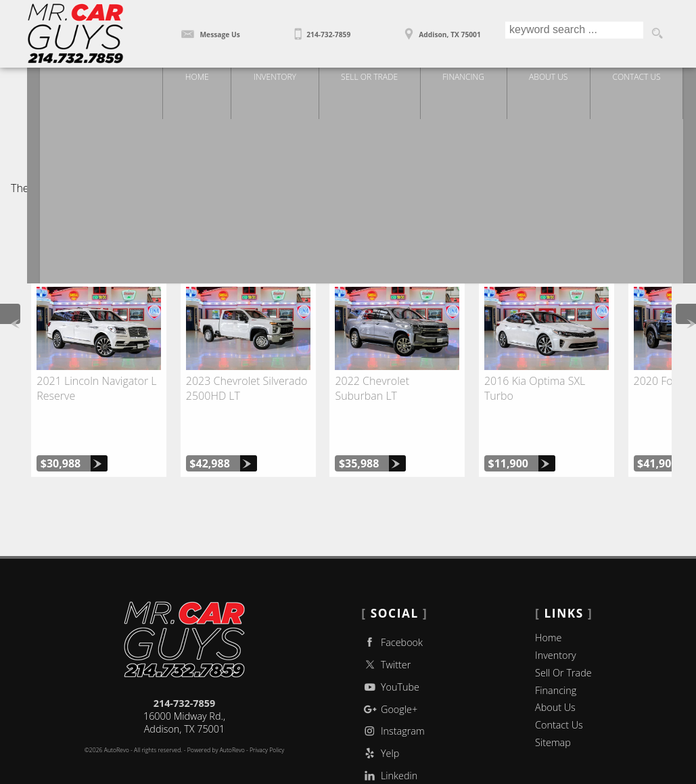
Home (548, 596)
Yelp (380, 712)
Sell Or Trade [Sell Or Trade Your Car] (379, 79)
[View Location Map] (440, 30)
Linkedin (389, 734)
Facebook (392, 601)
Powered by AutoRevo (216, 709)
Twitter (386, 623)
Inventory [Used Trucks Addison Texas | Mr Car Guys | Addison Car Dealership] (283, 79)
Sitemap (553, 701)
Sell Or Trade (563, 631)
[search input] (573, 34)
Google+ (389, 667)
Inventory (556, 613)
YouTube (390, 645)
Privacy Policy (267, 709)
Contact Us (559, 684)
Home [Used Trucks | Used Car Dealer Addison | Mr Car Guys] (204, 79)
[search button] (657, 34)
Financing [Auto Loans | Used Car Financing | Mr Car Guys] (473, 79)
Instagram (393, 690)
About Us (555, 666)
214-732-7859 (185, 662)
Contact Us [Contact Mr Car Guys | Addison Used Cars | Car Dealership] (649, 79)
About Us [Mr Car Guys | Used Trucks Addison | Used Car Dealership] (560, 79)
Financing (556, 648)
